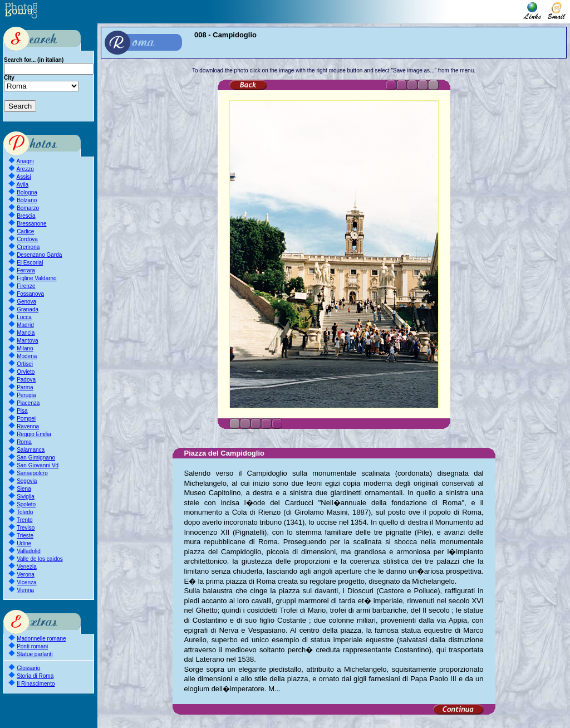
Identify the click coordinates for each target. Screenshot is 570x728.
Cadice (25, 231)
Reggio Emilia (34, 434)
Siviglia (26, 497)
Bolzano (27, 200)
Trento (25, 520)
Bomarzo (28, 208)
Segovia (27, 481)
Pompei (26, 419)
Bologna (27, 192)
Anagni (25, 161)
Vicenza (26, 582)
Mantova (27, 341)
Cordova (27, 239)
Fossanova (30, 294)
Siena (24, 489)
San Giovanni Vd (38, 465)
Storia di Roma (35, 676)
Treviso (26, 528)
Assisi (24, 177)
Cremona (28, 247)
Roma (24, 442)
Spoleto (26, 504)
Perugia (26, 395)
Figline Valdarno (37, 278)
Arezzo (25, 169)
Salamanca (31, 450)
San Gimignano (36, 458)
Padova (26, 380)
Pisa (22, 411)
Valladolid (29, 551)
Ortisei (25, 364)
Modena (27, 356)
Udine (24, 543)
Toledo (25, 512)
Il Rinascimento (36, 684)
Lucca (24, 317)
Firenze (26, 286)
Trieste (25, 536)
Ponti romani (32, 646)
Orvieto (26, 372)
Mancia (26, 333)
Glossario (28, 668)
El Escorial (30, 263)
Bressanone (31, 224)
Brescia (26, 216)
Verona (26, 575)
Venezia (27, 567)
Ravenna (28, 426)
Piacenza (28, 403)
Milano (25, 348)
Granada (28, 309)
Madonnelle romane (41, 639)
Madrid (25, 325)
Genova (26, 302)
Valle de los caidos (40, 559)
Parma (25, 387)
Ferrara (26, 270)
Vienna (25, 590)
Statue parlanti (35, 654)
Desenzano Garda (39, 255)
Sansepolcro (32, 473)
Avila (23, 185)
